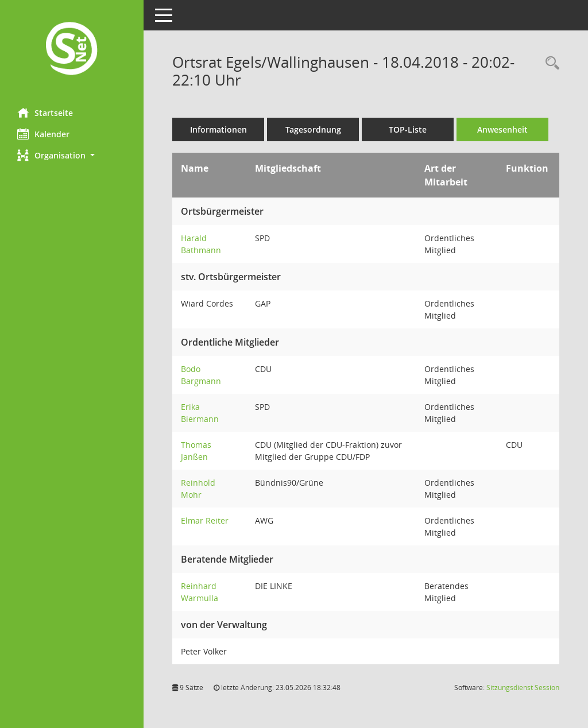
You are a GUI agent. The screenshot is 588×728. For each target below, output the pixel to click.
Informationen (218, 129)
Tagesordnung (313, 129)
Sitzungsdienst (523, 688)
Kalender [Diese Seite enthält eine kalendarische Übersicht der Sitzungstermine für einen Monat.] (43, 134)
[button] (72, 155)
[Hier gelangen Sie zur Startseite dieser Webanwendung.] (72, 50)
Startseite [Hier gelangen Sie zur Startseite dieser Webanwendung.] (45, 113)
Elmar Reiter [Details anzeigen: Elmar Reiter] (205, 520)
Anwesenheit (502, 129)
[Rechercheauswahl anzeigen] (550, 63)
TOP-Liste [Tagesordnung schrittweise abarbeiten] (408, 129)
